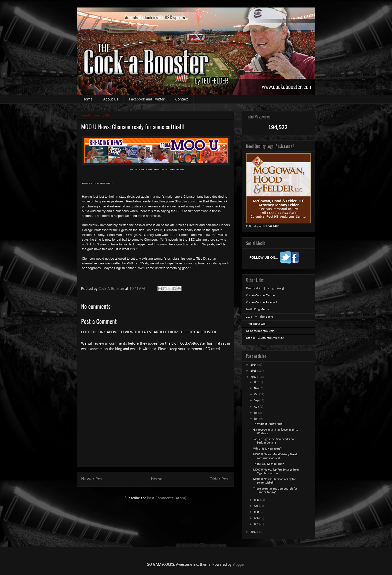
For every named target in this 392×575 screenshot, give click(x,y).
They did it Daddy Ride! (268, 424)
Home (87, 99)
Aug (257, 407)
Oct (257, 395)
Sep (257, 401)
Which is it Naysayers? (267, 449)
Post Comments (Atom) (166, 498)
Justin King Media (257, 310)
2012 (254, 377)
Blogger (239, 565)
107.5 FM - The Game (259, 317)
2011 (254, 532)
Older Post (220, 479)
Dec (257, 382)
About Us (111, 99)
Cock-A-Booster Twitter (261, 296)
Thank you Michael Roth (269, 464)
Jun (257, 419)
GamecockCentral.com (260, 331)
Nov (257, 388)
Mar (257, 512)
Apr (256, 506)
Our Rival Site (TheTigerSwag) (265, 288)
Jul (256, 413)
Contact (182, 99)
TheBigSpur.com (256, 324)
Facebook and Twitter (147, 99)
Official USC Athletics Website (265, 338)
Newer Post (92, 479)
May (257, 500)
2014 (254, 365)
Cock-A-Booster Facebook (262, 303)
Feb (257, 518)
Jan (256, 524)
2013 (254, 371)
